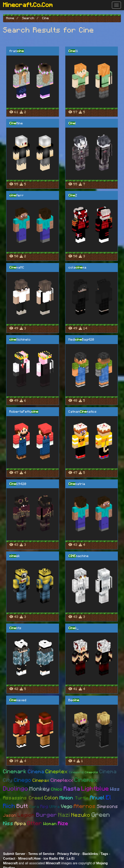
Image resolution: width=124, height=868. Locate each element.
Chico (57, 789)
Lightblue (95, 789)
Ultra (55, 807)
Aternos (85, 806)
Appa (20, 824)
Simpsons (108, 807)
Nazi (64, 815)
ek (15, 556)
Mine (16, 123)
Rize (63, 824)
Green (101, 815)
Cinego (23, 780)
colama (77, 267)
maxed (18, 700)
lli (73, 51)
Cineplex (57, 772)
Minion (67, 798)
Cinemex (86, 780)
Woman (50, 824)
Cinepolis (92, 772)
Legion (26, 815)
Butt (22, 806)
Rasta (72, 789)
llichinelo (20, 340)
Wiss (115, 789)
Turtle (82, 798)
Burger (47, 815)
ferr (17, 195)
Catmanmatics (83, 412)
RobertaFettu (24, 412)
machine (79, 556)
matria (77, 484)
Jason (10, 815)
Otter (35, 823)
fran (17, 51)
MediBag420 (81, 340)
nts (15, 628)
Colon (51, 798)
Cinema (36, 772)
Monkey (40, 789)
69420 (18, 484)
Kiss (8, 824)
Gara (34, 807)
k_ (74, 628)
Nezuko (81, 815)
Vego (67, 807)
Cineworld (76, 772)
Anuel (97, 798)
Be (74, 700)
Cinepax (41, 780)
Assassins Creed (23, 798)
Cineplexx (62, 780)
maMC (17, 267)
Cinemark (15, 772)
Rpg (44, 807)
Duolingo (16, 789)
